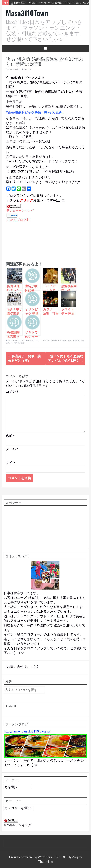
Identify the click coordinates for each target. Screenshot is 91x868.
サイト (11, 463)
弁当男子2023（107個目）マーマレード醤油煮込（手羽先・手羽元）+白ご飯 (50, 4)
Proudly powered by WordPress (32, 857)
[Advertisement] (45, 240)
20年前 (31, 340)
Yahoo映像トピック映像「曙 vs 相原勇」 (35, 113)
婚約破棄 (76, 340)
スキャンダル (44, 340)
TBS (36, 340)
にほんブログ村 (18, 220)
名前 (10, 436)
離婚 (23, 343)
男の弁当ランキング (20, 211)
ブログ (21, 340)
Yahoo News (12, 340)
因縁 (69, 340)
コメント (13, 392)
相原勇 (17, 343)
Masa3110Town (27, 13)
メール (12, 449)
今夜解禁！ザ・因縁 (59, 340)
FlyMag (73, 857)
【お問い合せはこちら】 (22, 666)
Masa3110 (27, 69)
